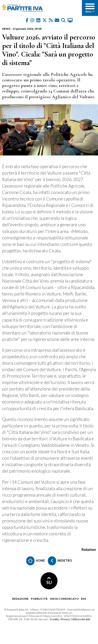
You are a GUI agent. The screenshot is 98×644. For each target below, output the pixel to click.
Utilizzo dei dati (81, 619)
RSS (84, 599)
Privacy (65, 619)
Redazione (20, 599)
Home (36, 561)
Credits (55, 619)
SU (49, 581)
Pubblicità (39, 599)
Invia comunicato (64, 599)
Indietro (60, 561)
